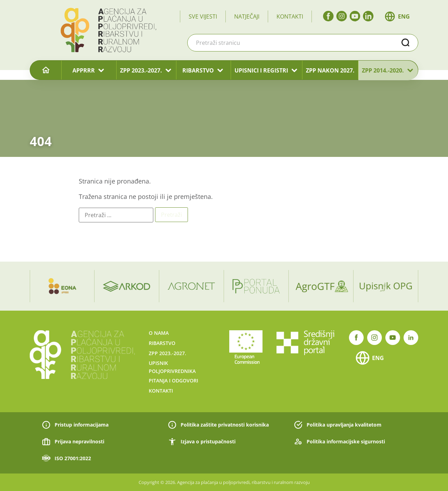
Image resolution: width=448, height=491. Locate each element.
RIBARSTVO (198, 70)
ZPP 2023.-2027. (141, 70)
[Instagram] (342, 16)
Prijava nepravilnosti (79, 441)
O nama (159, 333)
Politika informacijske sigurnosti (346, 441)
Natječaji (247, 16)
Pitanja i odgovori (173, 381)
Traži (406, 43)
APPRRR (84, 70)
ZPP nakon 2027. (330, 70)
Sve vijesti (203, 16)
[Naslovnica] (46, 70)
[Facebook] (328, 16)
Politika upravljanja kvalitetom (344, 425)
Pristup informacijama (82, 425)
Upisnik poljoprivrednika (172, 367)
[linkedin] (368, 16)
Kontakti (290, 16)
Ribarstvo (162, 343)
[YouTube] (355, 16)
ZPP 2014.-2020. (383, 70)
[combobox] (303, 43)
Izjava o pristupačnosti (208, 441)
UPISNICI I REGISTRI (261, 70)
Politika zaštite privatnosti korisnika (225, 425)
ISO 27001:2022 (73, 458)
